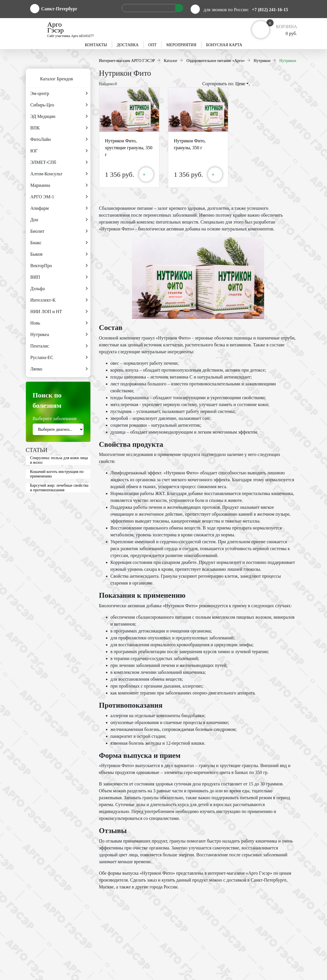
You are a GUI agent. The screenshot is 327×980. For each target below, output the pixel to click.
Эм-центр (59, 94)
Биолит (59, 231)
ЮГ (59, 151)
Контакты (96, 45)
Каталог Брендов (50, 79)
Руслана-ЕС (59, 358)
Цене (242, 84)
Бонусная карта (224, 45)
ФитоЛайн (59, 139)
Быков (59, 254)
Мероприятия (181, 45)
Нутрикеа (59, 335)
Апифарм (59, 208)
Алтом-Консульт (59, 174)
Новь (59, 323)
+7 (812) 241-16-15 (270, 10)
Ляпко (59, 369)
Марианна (59, 185)
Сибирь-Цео (59, 105)
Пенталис (59, 346)
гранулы (207, 765)
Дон (59, 220)
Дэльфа (59, 289)
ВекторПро (59, 266)
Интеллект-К (59, 300)
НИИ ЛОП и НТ (59, 312)
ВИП (59, 277)
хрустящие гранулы (239, 765)
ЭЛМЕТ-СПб (59, 162)
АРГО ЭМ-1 (59, 197)
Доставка (128, 45)
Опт (153, 45)
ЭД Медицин (59, 117)
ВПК (59, 128)
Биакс (59, 243)
